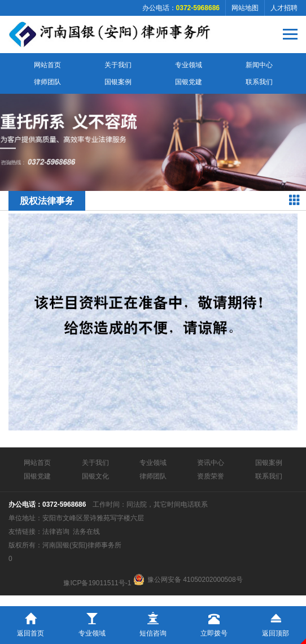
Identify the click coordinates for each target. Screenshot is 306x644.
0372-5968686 (64, 504)
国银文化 (95, 476)
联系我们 (259, 82)
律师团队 (47, 82)
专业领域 (189, 65)
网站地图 (245, 8)
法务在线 (86, 532)
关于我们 (118, 65)
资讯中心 (211, 463)
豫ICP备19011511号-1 (97, 583)
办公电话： (181, 8)
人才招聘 (284, 8)
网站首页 (47, 65)
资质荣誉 (211, 476)
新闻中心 (259, 65)
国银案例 (118, 82)
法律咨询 (56, 532)
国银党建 (189, 82)
